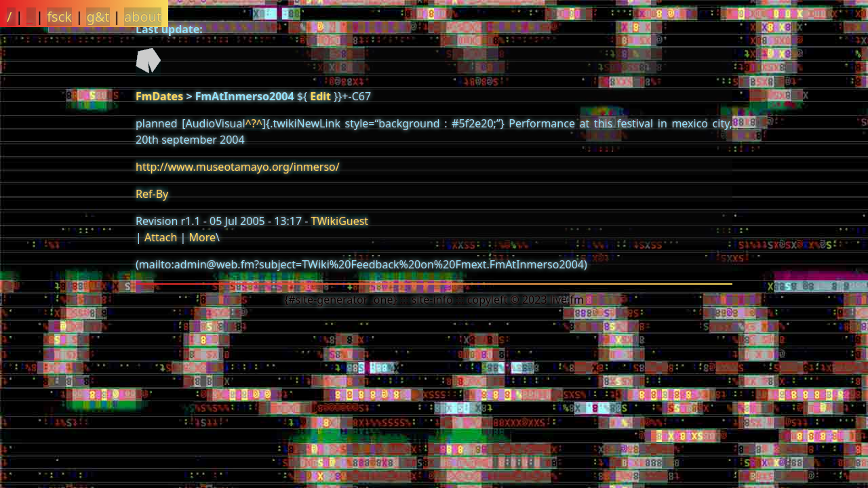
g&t (98, 17)
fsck (59, 17)
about (143, 17)
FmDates (159, 96)
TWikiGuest (340, 221)
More (202, 237)
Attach (161, 237)
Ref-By (152, 194)
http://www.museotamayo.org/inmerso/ (238, 167)
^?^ (254, 123)
